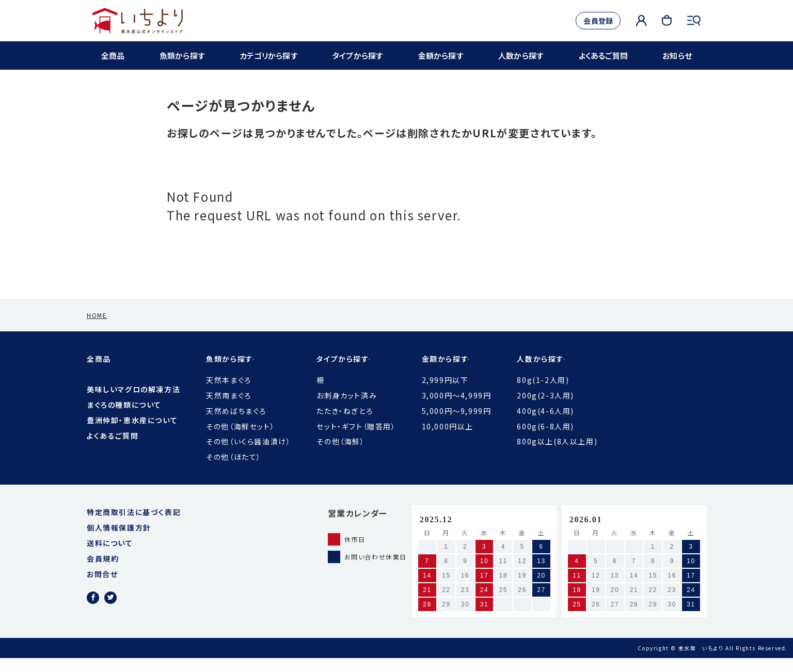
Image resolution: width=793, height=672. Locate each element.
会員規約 (103, 572)
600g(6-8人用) (545, 440)
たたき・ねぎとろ (345, 425)
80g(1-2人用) (543, 394)
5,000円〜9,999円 (457, 425)
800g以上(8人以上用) (557, 455)
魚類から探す (182, 55)
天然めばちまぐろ (236, 425)
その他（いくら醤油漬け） (248, 455)
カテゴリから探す (268, 55)
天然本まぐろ (229, 394)
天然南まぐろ (229, 409)
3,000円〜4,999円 (457, 409)
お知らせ (676, 55)
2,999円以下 (445, 394)
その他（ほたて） (234, 471)
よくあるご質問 (603, 55)
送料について (110, 557)
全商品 (114, 55)
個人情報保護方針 (119, 541)
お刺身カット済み (347, 409)
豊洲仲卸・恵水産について (132, 434)
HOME (97, 329)
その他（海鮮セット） (240, 440)
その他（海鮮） (340, 455)
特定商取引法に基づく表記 (134, 526)
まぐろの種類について (124, 419)
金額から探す (441, 55)
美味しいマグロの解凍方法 (133, 403)
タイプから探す (358, 55)
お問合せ (102, 588)
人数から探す (521, 55)
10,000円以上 (448, 440)
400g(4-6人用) (545, 425)
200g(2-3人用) (545, 409)
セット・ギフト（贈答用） (356, 440)
